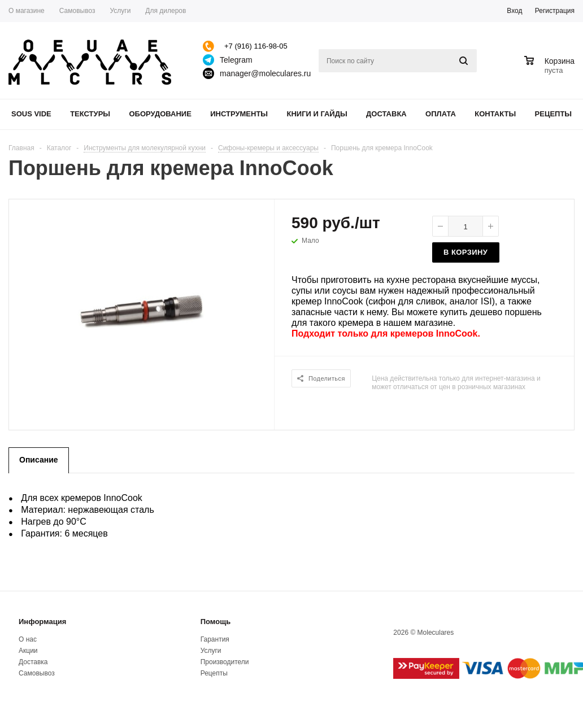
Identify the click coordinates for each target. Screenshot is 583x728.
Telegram (236, 60)
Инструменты (239, 114)
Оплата (441, 114)
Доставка (386, 114)
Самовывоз (37, 673)
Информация (42, 622)
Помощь (216, 622)
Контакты (495, 114)
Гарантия (215, 639)
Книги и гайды (317, 114)
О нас (28, 639)
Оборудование (160, 114)
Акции (28, 651)
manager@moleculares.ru (265, 73)
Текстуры (90, 114)
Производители (225, 662)
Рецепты (554, 114)
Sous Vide (31, 114)
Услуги (211, 651)
